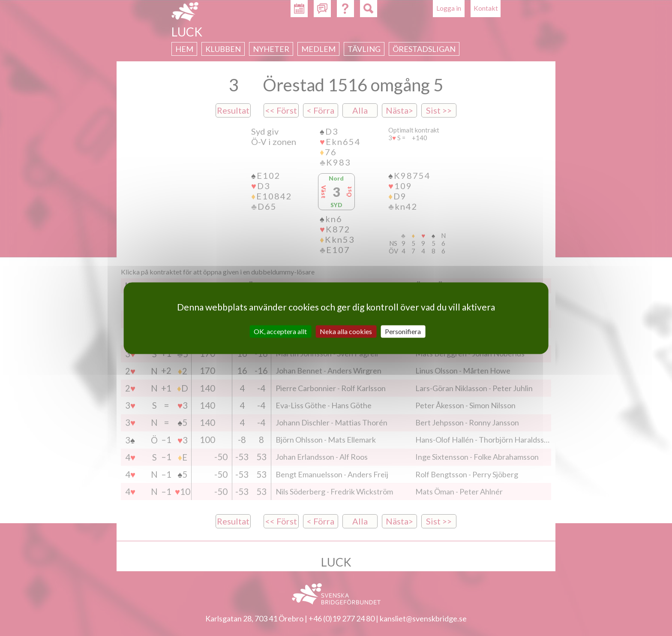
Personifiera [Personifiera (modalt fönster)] (403, 331)
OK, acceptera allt (280, 331)
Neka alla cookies (346, 331)
